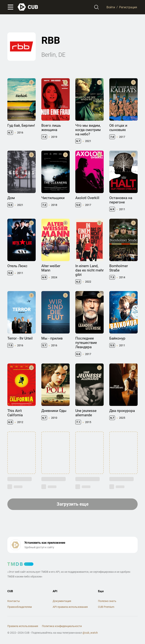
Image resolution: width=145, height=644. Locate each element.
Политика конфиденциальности (62, 626)
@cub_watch (90, 633)
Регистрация (128, 7)
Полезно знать (107, 601)
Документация (62, 601)
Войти (111, 7)
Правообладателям (20, 607)
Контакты (14, 601)
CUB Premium (106, 607)
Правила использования (23, 626)
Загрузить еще (73, 504)
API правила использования (70, 607)
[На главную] (28, 7)
